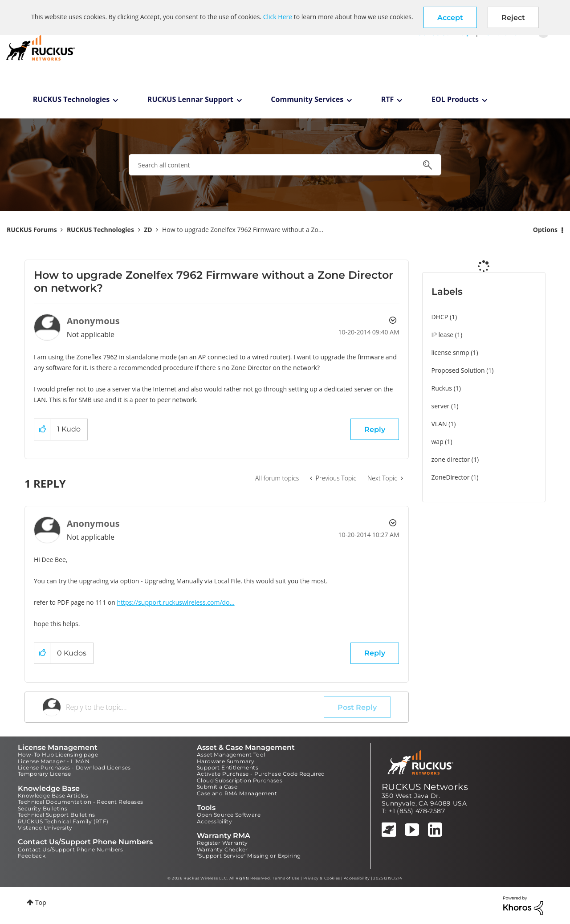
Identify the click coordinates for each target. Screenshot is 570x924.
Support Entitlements (228, 767)
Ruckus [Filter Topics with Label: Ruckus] (442, 388)
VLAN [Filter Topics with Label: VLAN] (439, 424)
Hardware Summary (226, 761)
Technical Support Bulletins (57, 815)
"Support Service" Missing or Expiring (249, 856)
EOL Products (455, 99)
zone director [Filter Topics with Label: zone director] (451, 459)
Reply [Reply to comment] (375, 653)
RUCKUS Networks (425, 787)
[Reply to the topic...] (195, 707)
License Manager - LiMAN (54, 761)
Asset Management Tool (231, 755)
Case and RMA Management (237, 793)
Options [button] (545, 230)
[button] (450, 17)
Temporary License (45, 774)
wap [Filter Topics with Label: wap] (438, 442)
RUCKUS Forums (32, 230)
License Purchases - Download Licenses (74, 767)
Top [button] (41, 902)
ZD (148, 230)
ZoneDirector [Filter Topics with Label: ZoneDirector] (451, 477)
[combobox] (285, 165)
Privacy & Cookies (322, 878)
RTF (388, 99)
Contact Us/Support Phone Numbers (71, 849)
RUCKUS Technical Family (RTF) (63, 821)
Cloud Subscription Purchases (240, 780)
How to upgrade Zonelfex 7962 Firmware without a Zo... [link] (243, 230)
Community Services (307, 99)
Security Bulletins (43, 808)
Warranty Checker (222, 849)
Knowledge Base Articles (53, 796)
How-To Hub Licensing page (58, 755)
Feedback (32, 856)
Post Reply (357, 707)
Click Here (278, 17)
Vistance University (45, 828)
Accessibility (214, 821)
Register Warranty (222, 843)
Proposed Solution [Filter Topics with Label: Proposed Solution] (458, 370)
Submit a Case (217, 787)
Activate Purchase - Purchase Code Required (261, 774)
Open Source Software (229, 815)
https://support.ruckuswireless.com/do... (175, 602)
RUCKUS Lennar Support (190, 99)
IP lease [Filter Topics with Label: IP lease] (443, 335)
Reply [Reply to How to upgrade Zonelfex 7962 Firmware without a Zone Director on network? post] (375, 429)
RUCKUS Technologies (71, 99)
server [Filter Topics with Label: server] (441, 406)
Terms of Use (286, 878)
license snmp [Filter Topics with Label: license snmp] (450, 352)
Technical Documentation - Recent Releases (80, 802)
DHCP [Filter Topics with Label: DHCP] (440, 317)
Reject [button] (513, 18)
